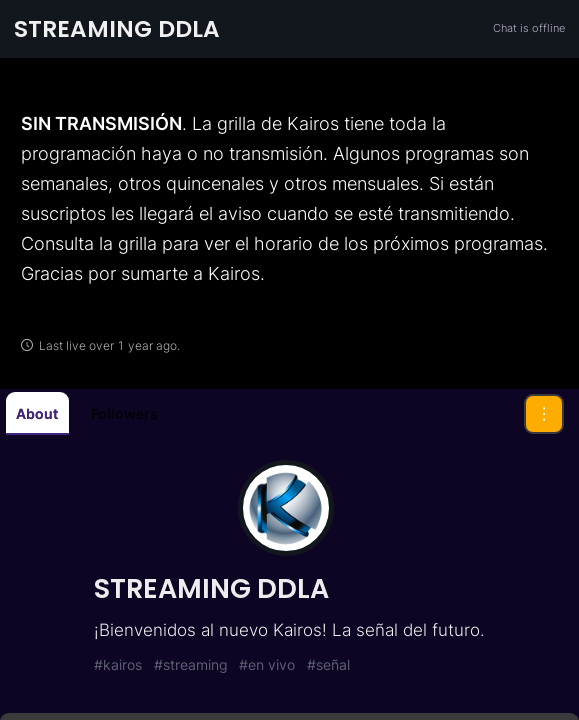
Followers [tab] (124, 413)
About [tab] (37, 413)
